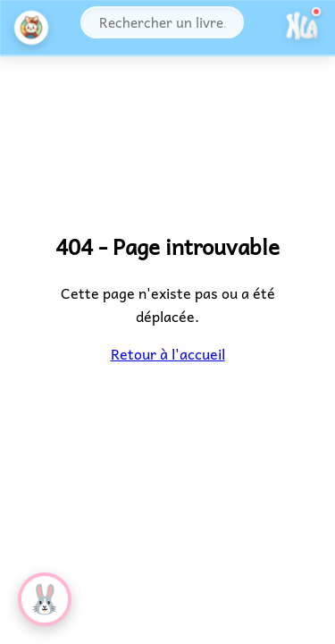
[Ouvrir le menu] (302, 27)
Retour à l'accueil (167, 353)
